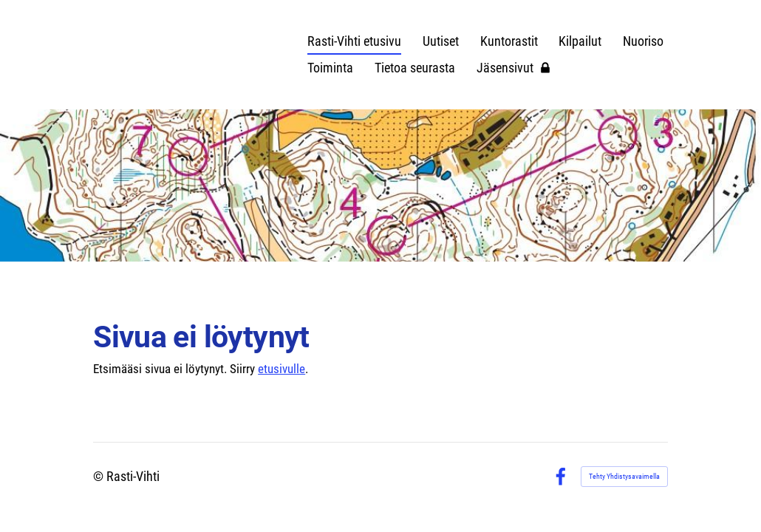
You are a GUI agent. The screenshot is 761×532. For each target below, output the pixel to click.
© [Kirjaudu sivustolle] (100, 476)
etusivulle (281, 369)
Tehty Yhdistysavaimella (624, 476)
